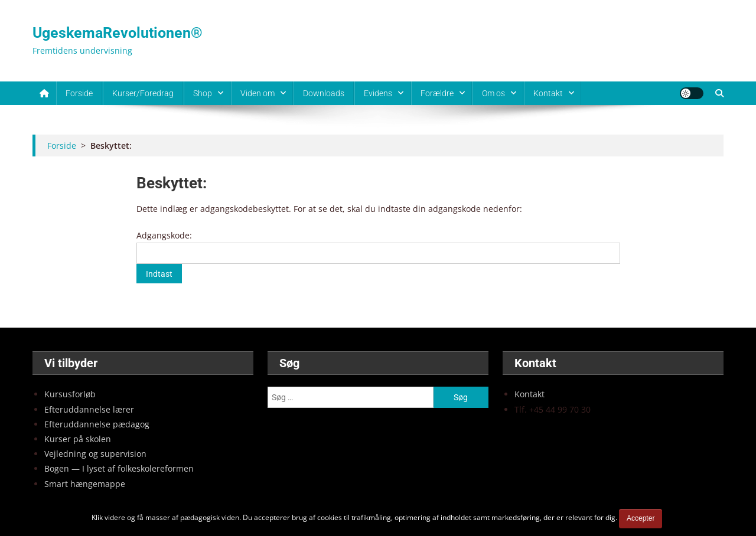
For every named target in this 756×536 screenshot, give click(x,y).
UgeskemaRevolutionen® (118, 33)
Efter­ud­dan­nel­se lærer (89, 409)
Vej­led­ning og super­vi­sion (95, 454)
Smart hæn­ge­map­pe (85, 484)
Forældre (437, 93)
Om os (493, 93)
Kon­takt (529, 394)
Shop (203, 93)
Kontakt (548, 93)
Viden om (258, 93)
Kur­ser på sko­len (78, 439)
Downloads (324, 93)
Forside (79, 93)
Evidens (378, 93)
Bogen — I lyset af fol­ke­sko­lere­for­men (119, 468)
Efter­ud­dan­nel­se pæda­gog (97, 424)
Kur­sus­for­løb (70, 394)
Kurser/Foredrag (143, 93)
